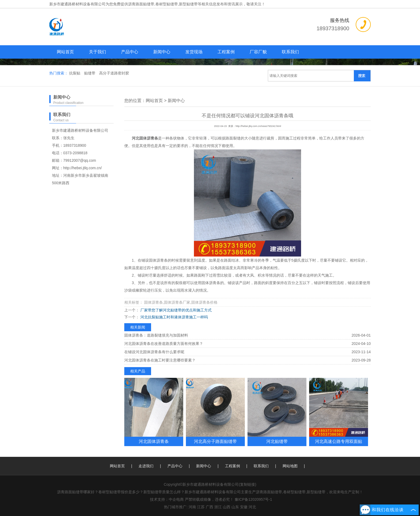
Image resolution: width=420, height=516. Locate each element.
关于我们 (97, 52)
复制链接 (247, 484)
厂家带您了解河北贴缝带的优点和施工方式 (175, 310)
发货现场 (194, 52)
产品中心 (130, 52)
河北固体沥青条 (154, 441)
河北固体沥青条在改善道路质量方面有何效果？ (164, 344)
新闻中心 (162, 52)
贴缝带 (90, 73)
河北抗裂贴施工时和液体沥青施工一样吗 (174, 317)
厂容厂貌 (258, 52)
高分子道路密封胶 (114, 73)
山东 (235, 507)
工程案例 (226, 52)
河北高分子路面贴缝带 (215, 441)
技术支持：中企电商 (167, 499)
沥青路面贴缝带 (141, 4)
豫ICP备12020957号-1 (253, 499)
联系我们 (290, 52)
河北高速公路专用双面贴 (339, 441)
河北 (252, 507)
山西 (227, 507)
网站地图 (290, 466)
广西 (209, 507)
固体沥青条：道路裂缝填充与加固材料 (156, 335)
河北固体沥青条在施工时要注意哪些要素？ (160, 360)
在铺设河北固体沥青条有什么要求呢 (154, 352)
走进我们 (146, 466)
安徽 (244, 507)
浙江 (218, 507)
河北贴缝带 (277, 441)
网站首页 (65, 52)
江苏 (201, 507)
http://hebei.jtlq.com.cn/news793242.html (258, 126)
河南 (192, 507)
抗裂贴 (75, 73)
